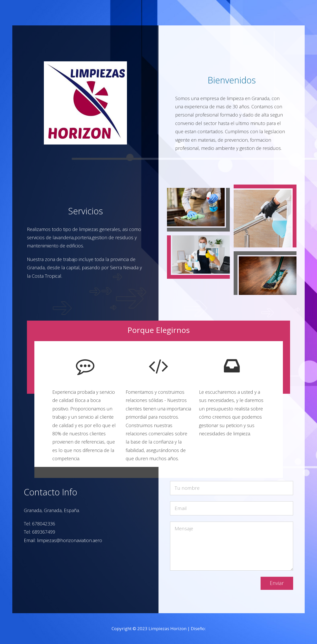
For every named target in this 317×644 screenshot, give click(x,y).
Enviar (277, 583)
